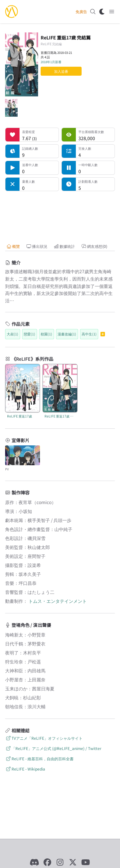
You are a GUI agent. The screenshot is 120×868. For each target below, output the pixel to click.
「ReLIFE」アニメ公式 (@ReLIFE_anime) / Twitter (53, 748)
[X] (73, 862)
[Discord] (35, 862)
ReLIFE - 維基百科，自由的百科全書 (39, 758)
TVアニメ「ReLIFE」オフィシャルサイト (44, 738)
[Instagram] (60, 862)
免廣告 (81, 12)
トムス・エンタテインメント (58, 601)
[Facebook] (47, 862)
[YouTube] (86, 862)
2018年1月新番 (51, 62)
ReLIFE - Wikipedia (25, 769)
